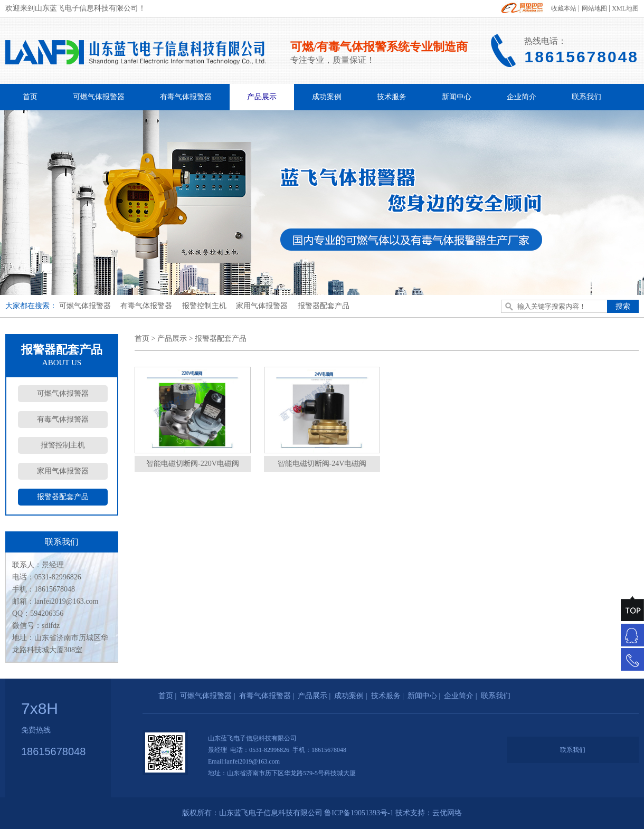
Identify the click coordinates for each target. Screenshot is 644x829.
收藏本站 (564, 8)
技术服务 (392, 97)
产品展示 (262, 97)
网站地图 (594, 8)
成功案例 (327, 97)
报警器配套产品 (324, 306)
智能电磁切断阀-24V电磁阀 (322, 464)
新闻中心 (457, 97)
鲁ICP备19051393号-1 (359, 813)
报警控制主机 (204, 306)
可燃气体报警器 (99, 97)
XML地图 (625, 8)
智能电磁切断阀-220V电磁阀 (193, 464)
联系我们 (586, 97)
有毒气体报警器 (186, 97)
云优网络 (447, 813)
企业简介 (522, 97)
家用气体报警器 (262, 306)
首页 (30, 97)
